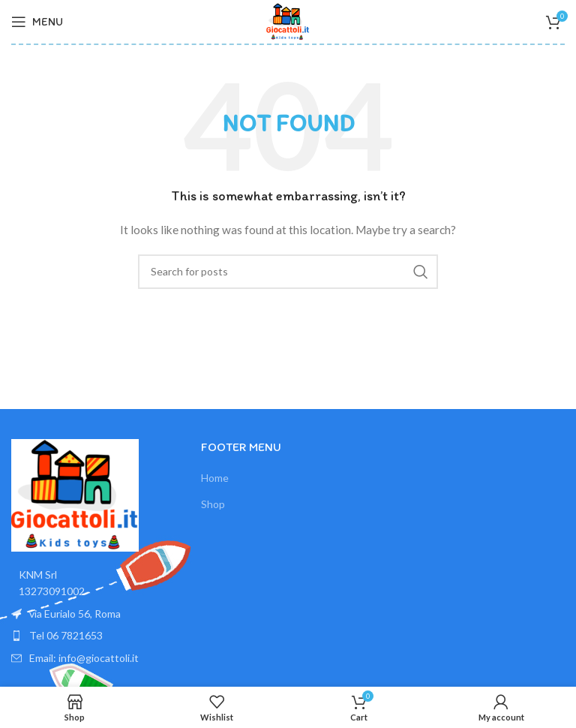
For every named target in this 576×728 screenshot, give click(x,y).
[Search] (288, 272)
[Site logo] (288, 21)
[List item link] (99, 636)
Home (215, 478)
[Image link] (75, 494)
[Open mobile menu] (37, 22)
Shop (213, 504)
